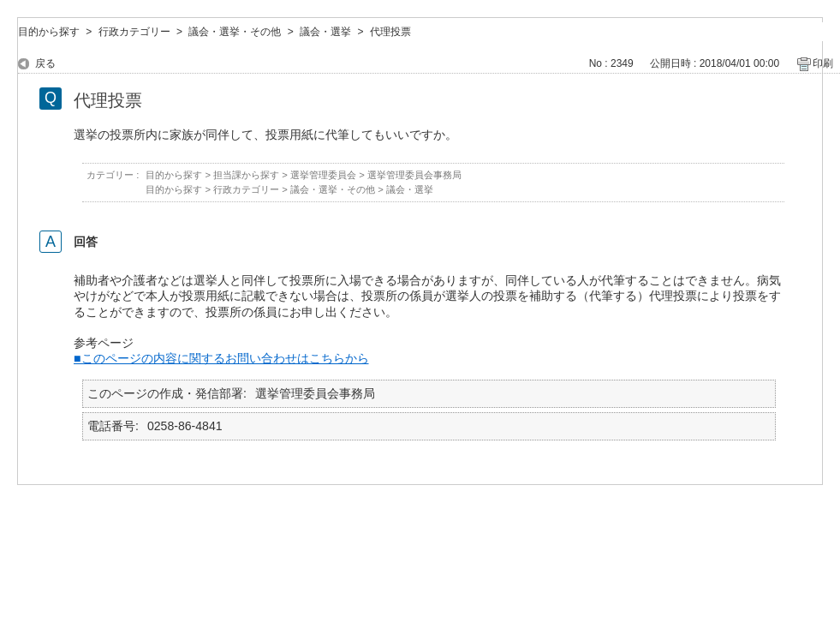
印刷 (823, 63)
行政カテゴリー (134, 32)
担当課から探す (246, 175)
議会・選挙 (325, 32)
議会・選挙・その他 (235, 32)
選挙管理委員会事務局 (414, 175)
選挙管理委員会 (323, 175)
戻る (45, 63)
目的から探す (49, 32)
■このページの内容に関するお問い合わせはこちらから (221, 358)
